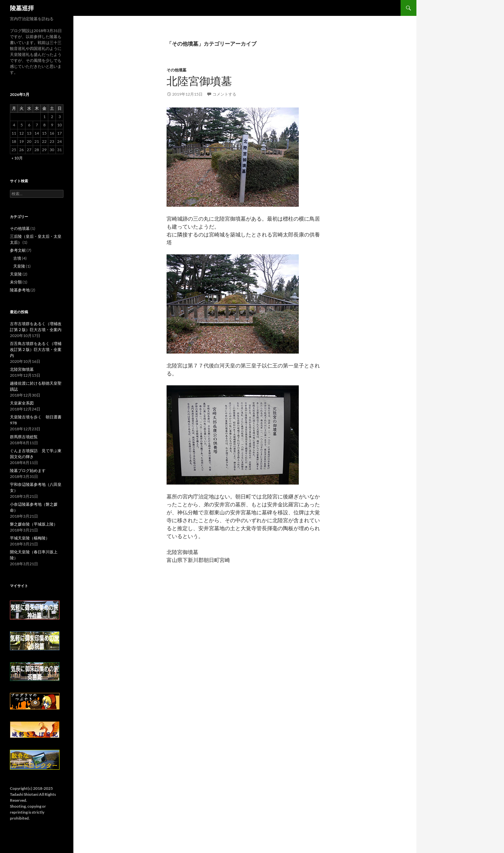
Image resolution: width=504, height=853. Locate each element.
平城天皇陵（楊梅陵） (30, 538)
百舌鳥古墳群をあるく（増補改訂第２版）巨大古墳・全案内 (36, 349)
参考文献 (18, 250)
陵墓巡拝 (22, 8)
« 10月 (17, 158)
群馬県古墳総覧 (24, 437)
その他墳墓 (176, 70)
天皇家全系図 (22, 403)
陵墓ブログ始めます (28, 470)
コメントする (224, 94)
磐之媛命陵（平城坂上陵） (34, 524)
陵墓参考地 (20, 290)
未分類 (16, 282)
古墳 (17, 258)
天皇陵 (19, 266)
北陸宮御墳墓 (199, 81)
